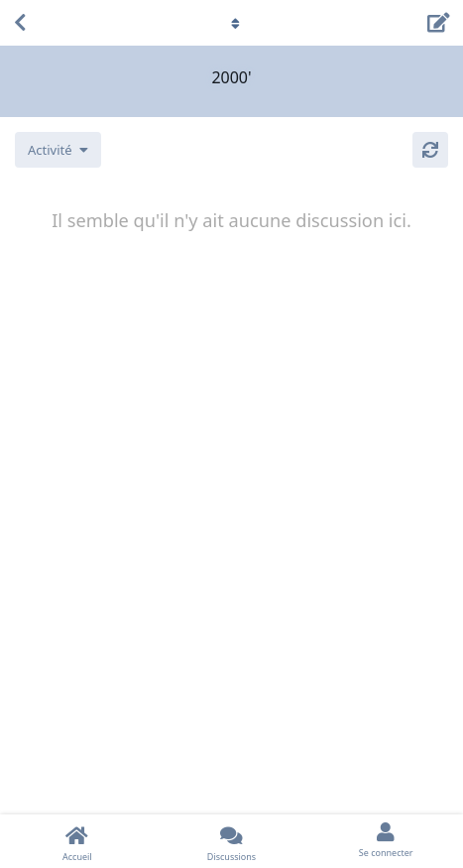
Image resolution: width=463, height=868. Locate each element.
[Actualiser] (430, 150)
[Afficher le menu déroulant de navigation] (232, 23)
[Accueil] (77, 841)
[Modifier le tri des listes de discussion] (58, 150)
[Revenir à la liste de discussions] (20, 23)
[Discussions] (232, 841)
